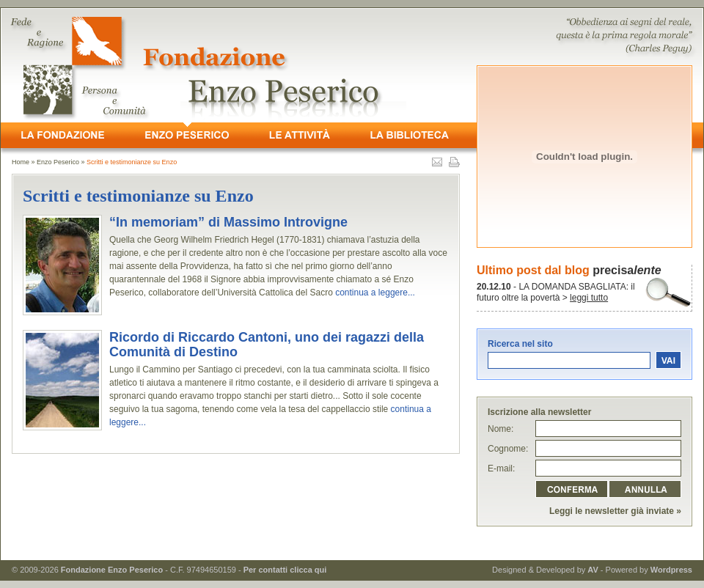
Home (21, 162)
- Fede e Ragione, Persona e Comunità (352, 65)
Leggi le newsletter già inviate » (615, 511)
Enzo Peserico (58, 162)
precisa (627, 270)
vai (668, 360)
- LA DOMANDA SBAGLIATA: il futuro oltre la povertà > (556, 292)
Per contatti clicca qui (285, 570)
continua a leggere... (375, 293)
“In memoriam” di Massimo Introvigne (228, 222)
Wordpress (671, 570)
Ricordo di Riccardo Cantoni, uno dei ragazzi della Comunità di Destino (267, 345)
